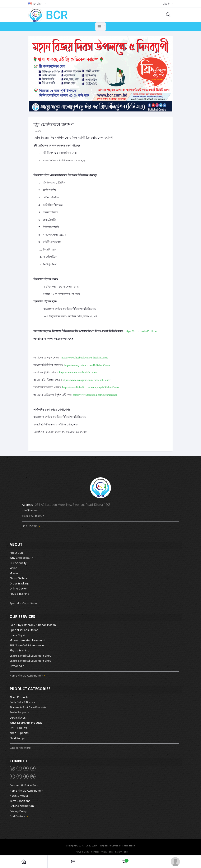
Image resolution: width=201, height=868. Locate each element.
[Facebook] (19, 766)
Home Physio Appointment (26, 674)
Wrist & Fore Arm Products (26, 721)
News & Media (19, 793)
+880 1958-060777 (33, 516)
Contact (95, 849)
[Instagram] (12, 766)
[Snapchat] (26, 774)
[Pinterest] (19, 774)
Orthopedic (17, 665)
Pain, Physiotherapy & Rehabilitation (33, 624)
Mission (15, 573)
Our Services (22, 616)
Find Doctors (31, 526)
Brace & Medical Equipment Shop (31, 655)
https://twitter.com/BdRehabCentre (78, 372)
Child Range (17, 736)
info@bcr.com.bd (33, 510)
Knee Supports (19, 731)
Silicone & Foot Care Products (28, 706)
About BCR (16, 552)
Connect (19, 759)
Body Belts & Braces (22, 701)
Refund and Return (22, 804)
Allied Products (19, 695)
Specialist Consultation (24, 603)
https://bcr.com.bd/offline (141, 331)
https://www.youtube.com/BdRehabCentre (87, 365)
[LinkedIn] (12, 774)
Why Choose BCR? (21, 557)
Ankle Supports (19, 711)
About (16, 544)
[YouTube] (26, 766)
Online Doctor (18, 588)
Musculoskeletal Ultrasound (27, 639)
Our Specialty (18, 562)
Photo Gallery (18, 578)
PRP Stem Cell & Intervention (28, 644)
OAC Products (18, 726)
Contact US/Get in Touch (25, 783)
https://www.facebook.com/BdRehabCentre (85, 358)
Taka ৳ (165, 4)
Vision (13, 568)
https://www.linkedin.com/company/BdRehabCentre (91, 387)
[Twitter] (33, 766)
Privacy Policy (18, 809)
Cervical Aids (18, 716)
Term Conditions (20, 799)
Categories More (20, 746)
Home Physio (18, 634)
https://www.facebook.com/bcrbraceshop (95, 395)
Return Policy (122, 849)
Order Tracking (19, 583)
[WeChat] (33, 774)
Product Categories (30, 687)
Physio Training (19, 593)
